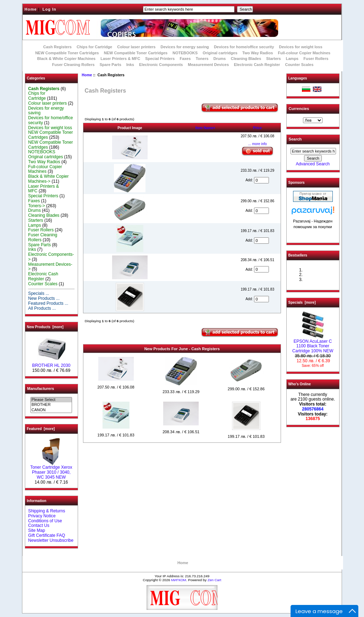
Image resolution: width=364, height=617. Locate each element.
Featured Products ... (48, 303)
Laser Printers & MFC (120, 59)
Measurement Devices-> (50, 267)
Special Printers (160, 59)
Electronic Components (161, 65)
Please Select (51, 400)
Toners (202, 59)
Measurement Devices (209, 65)
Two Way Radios (258, 53)
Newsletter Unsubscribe (51, 540)
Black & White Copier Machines (66, 59)
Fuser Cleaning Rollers (73, 65)
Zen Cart (214, 580)
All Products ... (42, 308)
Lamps (292, 59)
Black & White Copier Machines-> (48, 179)
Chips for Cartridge (94, 47)
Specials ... (38, 293)
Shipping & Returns (46, 511)
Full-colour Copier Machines (304, 53)
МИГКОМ (178, 580)
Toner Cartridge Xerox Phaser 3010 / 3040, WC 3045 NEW (51, 470)
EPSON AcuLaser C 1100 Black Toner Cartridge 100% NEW (313, 345)
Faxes (185, 59)
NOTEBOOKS (185, 53)
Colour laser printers (136, 47)
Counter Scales (299, 65)
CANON (51, 410)
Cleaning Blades (246, 59)
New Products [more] (45, 327)
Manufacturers (41, 389)
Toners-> (36, 206)
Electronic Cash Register (257, 65)
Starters (274, 59)
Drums (220, 59)
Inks (130, 65)
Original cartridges (220, 53)
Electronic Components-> (51, 257)
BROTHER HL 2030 (51, 364)
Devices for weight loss (300, 47)
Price (257, 128)
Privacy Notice (42, 516)
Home (31, 9)
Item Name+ (205, 128)
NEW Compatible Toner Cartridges (67, 53)
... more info (257, 144)
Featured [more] (41, 429)
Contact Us (39, 525)
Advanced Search (313, 164)
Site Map (37, 530)
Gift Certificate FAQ (46, 535)
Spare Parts (111, 65)
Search (295, 139)
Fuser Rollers (316, 59)
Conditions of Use (45, 521)
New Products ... (44, 298)
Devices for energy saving (185, 47)
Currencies (299, 109)
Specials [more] (302, 302)
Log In (49, 9)
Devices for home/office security (244, 47)
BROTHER (51, 405)
